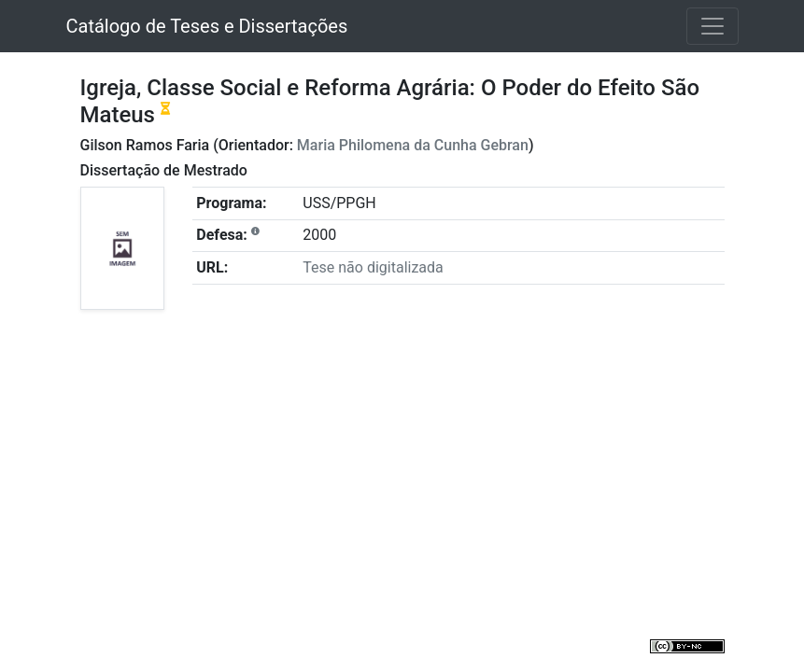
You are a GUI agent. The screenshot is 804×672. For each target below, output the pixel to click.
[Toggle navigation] (712, 26)
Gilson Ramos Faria (145, 145)
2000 (319, 235)
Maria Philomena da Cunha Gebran (413, 145)
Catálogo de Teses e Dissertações (207, 26)
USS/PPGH (339, 203)
